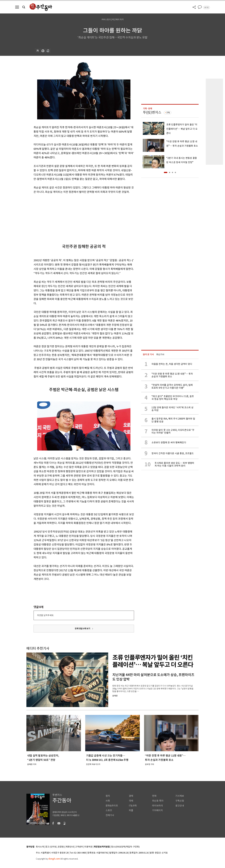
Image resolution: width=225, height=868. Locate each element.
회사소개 (40, 847)
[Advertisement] (77, 216)
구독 (168, 113)
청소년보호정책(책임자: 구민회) (125, 847)
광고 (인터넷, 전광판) (55, 847)
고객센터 (79, 847)
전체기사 (110, 815)
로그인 (206, 7)
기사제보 (180, 796)
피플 (131, 810)
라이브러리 (157, 806)
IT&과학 (133, 806)
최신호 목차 (158, 801)
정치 (108, 796)
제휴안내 (70, 847)
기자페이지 (157, 810)
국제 (131, 801)
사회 (108, 801)
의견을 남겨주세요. (45, 615)
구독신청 (180, 801)
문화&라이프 (112, 806)
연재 (154, 796)
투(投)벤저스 (152, 112)
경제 (131, 796)
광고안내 (180, 806)
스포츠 (109, 810)
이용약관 (88, 847)
